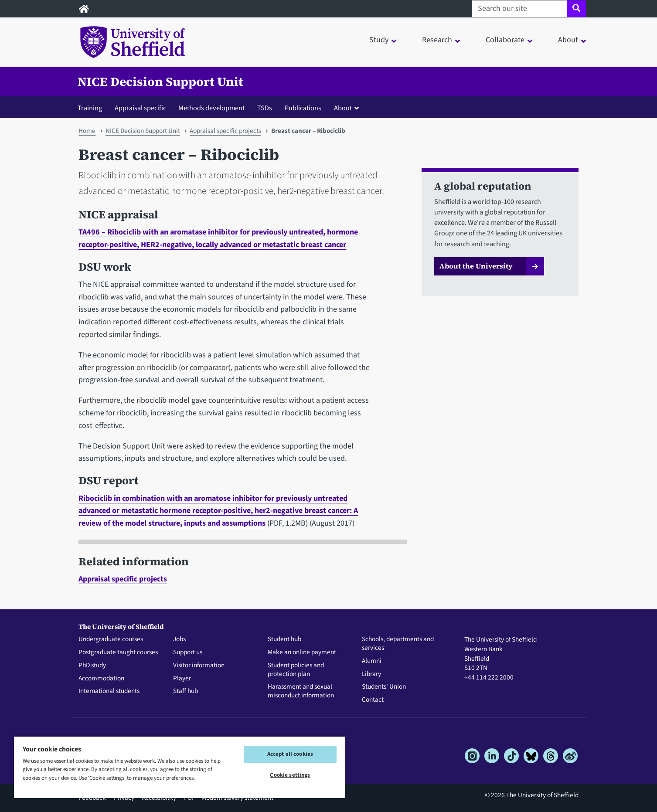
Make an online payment (302, 652)
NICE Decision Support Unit (160, 82)
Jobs (179, 639)
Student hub (284, 639)
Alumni (372, 661)
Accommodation (101, 679)
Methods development (211, 108)
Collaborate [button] (505, 40)
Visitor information (199, 666)
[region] (180, 767)
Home (87, 131)
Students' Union (384, 687)
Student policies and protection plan (296, 670)
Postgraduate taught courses (118, 652)
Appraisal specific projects (225, 131)
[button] (348, 108)
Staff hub (186, 691)
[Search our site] (519, 9)
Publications (303, 108)
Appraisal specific (140, 108)
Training (90, 108)
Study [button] (379, 40)
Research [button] (437, 40)
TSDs (265, 108)
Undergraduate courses (111, 639)
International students (109, 691)
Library (371, 674)
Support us (188, 652)
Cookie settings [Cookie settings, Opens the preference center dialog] (290, 775)
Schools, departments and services (398, 644)
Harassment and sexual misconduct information (301, 691)
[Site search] (576, 9)
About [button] (568, 40)
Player (182, 679)
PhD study (92, 666)
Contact (373, 700)
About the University (476, 266)
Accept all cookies (290, 754)
